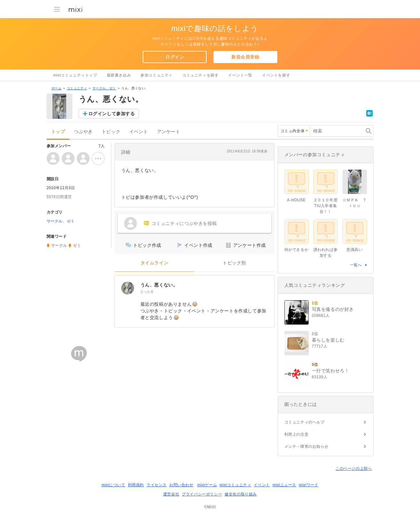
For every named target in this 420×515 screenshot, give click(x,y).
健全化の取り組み (241, 494)
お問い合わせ (181, 485)
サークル (59, 245)
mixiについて (113, 485)
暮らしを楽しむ (328, 340)
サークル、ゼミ (104, 88)
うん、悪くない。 (159, 285)
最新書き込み (119, 75)
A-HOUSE (296, 200)
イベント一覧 (240, 75)
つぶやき (83, 132)
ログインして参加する (112, 114)
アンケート (169, 132)
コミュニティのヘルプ (305, 422)
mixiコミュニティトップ (75, 75)
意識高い (354, 250)
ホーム (57, 88)
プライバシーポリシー (202, 494)
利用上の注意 (297, 434)
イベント (139, 132)
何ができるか (297, 250)
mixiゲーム (207, 485)
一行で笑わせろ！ (331, 371)
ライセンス (157, 485)
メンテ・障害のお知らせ (307, 447)
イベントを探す (276, 75)
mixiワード (309, 485)
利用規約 (136, 485)
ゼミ (77, 245)
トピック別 (234, 263)
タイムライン (155, 263)
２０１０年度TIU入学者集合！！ (326, 206)
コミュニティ (77, 88)
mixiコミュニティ (235, 485)
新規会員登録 (245, 57)
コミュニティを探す (200, 75)
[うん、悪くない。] (128, 288)
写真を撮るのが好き (333, 309)
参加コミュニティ (157, 75)
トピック (111, 132)
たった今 (147, 292)
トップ (58, 132)
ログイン (175, 57)
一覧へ (356, 265)
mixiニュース (284, 485)
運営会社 (171, 494)
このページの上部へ (354, 469)
